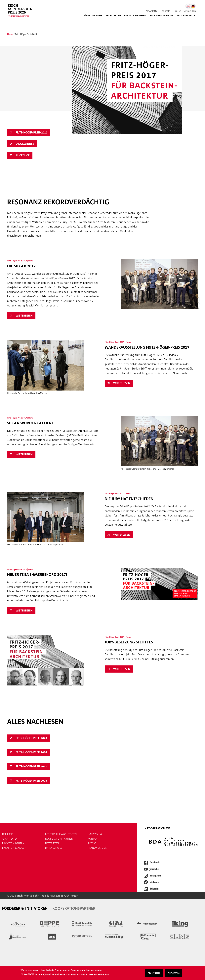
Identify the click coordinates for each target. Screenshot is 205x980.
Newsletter (152, 11)
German (193, 6)
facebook (155, 863)
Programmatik (186, 15)
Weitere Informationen (97, 974)
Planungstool (97, 848)
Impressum (95, 834)
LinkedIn (154, 889)
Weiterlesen (26, 316)
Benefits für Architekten (61, 834)
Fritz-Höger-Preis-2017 (32, 132)
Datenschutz (53, 848)
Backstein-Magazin (14, 848)
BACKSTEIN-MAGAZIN (161, 15)
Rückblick (23, 155)
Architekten (113, 15)
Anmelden (190, 11)
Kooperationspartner (59, 839)
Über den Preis (93, 15)
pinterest (155, 882)
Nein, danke (174, 973)
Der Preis (8, 834)
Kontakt (166, 11)
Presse (177, 11)
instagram (155, 876)
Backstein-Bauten (135, 15)
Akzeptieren (154, 973)
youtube (154, 869)
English (188, 6)
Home (10, 34)
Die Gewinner (25, 144)
